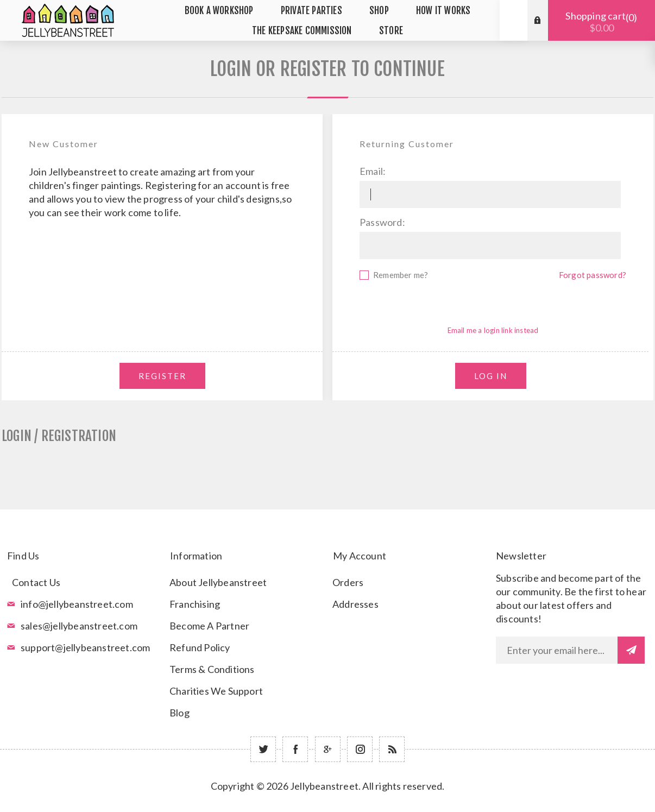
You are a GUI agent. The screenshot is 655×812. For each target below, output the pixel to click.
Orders (348, 582)
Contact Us (36, 582)
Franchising (195, 604)
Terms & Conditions (212, 669)
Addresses (355, 604)
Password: (382, 222)
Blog (180, 713)
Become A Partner (209, 626)
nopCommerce (354, 802)
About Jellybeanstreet (218, 582)
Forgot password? (593, 275)
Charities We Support (216, 691)
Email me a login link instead (493, 330)
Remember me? (401, 275)
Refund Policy (200, 647)
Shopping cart (602, 22)
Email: (373, 171)
